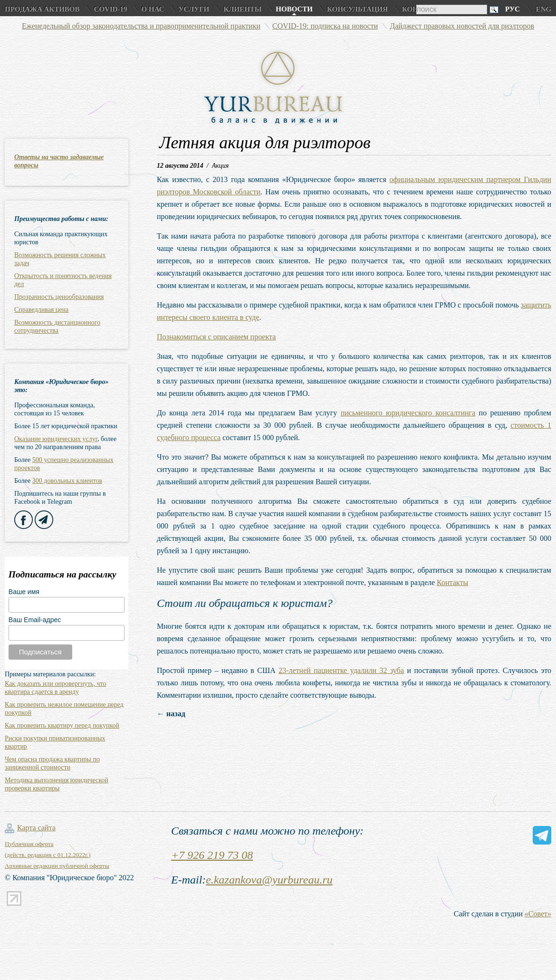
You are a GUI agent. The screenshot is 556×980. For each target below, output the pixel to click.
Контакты (452, 582)
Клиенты (242, 9)
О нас (153, 9)
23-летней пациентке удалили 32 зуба (341, 670)
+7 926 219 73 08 (212, 855)
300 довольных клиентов (67, 481)
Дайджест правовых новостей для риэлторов (462, 26)
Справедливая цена (41, 310)
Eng (543, 9)
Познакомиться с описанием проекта (216, 337)
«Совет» (538, 914)
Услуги (194, 9)
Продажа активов (42, 9)
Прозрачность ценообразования (59, 297)
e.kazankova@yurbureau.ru (269, 880)
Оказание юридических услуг (56, 439)
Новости (294, 9)
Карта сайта (36, 828)
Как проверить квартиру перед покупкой (62, 725)
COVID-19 (110, 9)
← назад (171, 714)
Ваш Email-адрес (35, 620)
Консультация (357, 9)
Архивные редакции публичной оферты (57, 866)
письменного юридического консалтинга (408, 413)
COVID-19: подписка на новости (325, 26)
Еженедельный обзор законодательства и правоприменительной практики (141, 26)
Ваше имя (24, 592)
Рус (513, 9)
